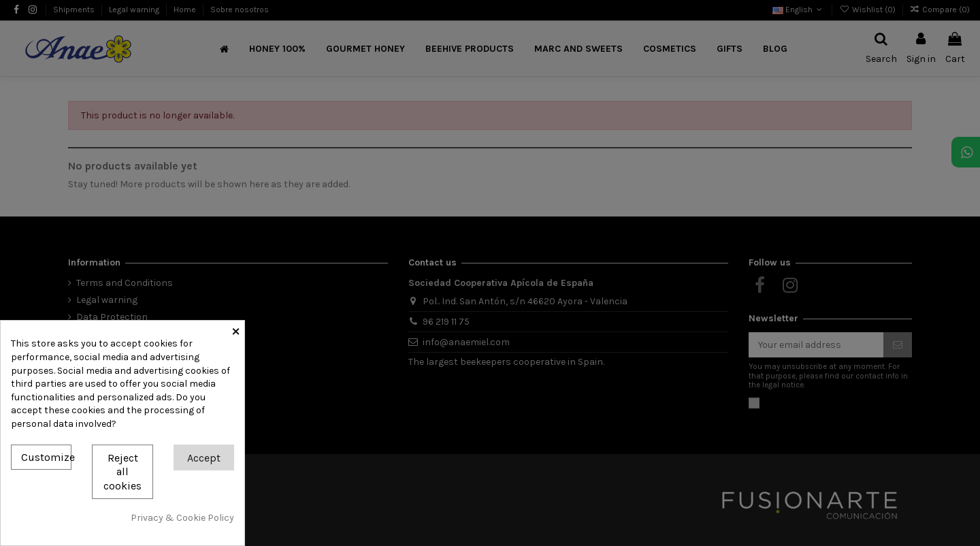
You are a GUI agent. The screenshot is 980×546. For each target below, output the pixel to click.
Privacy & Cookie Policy (182, 518)
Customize (46, 457)
